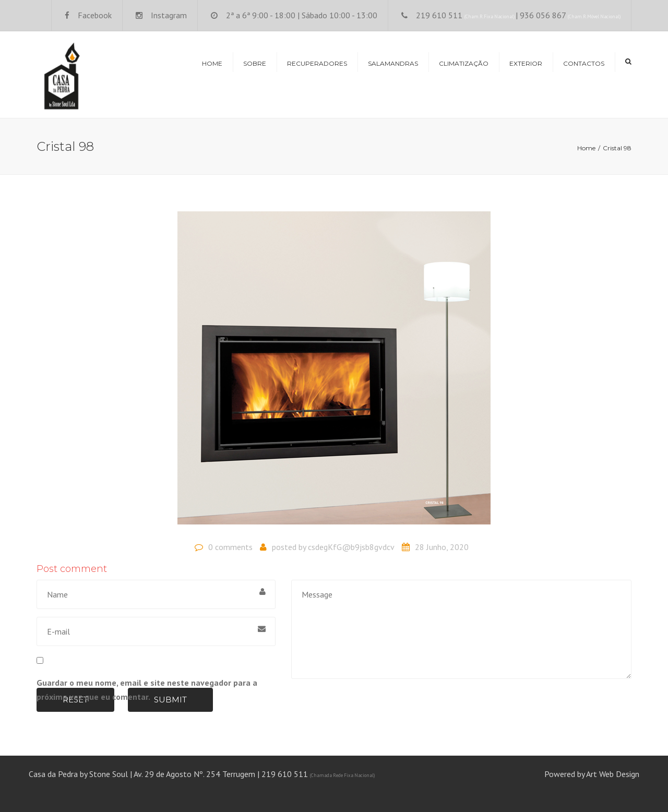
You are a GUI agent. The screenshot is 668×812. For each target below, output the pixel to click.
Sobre (255, 63)
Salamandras (393, 63)
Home (212, 63)
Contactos (584, 63)
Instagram (169, 15)
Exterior (526, 63)
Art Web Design (613, 774)
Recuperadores (317, 63)
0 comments (230, 547)
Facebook (95, 15)
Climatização (464, 63)
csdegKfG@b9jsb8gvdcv (351, 547)
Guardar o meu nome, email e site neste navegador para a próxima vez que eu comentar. (147, 690)
